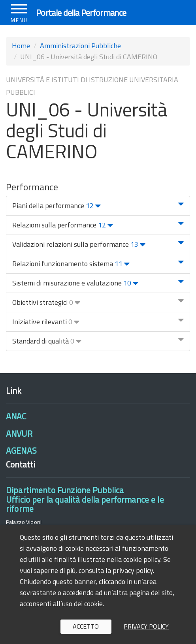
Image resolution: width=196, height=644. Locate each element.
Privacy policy (146, 626)
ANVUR (19, 434)
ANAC (16, 416)
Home (21, 46)
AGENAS (21, 451)
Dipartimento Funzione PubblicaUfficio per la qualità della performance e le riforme (85, 499)
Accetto (86, 626)
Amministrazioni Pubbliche (80, 46)
